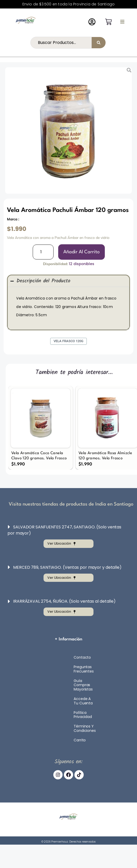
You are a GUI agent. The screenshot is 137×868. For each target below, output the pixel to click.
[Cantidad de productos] (43, 252)
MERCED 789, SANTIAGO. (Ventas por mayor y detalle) (67, 567)
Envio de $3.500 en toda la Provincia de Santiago (69, 4)
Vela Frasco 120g (68, 341)
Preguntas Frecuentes (84, 669)
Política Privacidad (83, 715)
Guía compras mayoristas (83, 685)
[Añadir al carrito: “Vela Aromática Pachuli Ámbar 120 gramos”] (82, 252)
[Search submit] (99, 43)
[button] (122, 22)
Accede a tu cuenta (83, 701)
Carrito (80, 740)
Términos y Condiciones (85, 728)
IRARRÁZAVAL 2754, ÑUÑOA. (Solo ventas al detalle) (64, 601)
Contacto (82, 657)
